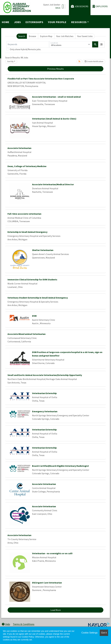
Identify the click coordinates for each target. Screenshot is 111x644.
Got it (104, 633)
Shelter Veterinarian (43, 250)
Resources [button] (79, 22)
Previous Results (55, 69)
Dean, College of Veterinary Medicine (27, 166)
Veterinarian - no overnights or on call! (52, 553)
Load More (56, 610)
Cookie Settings (89, 633)
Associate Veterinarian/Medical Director (53, 184)
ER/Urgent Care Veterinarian (47, 583)
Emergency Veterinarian (45, 411)
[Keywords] (28, 44)
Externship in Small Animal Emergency (27, 232)
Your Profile (57, 22)
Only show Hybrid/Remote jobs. (25, 49)
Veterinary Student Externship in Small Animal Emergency (38, 298)
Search (22, 36)
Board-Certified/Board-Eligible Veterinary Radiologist (60, 466)
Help (6, 624)
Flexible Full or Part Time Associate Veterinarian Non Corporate (41, 79)
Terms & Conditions (24, 624)
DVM (34, 316)
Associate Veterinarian (19, 148)
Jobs (18, 22)
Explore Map (46, 36)
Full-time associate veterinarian (24, 214)
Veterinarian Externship (44, 393)
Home (6, 22)
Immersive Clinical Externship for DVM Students (32, 279)
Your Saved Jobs (85, 36)
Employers (100, 6)
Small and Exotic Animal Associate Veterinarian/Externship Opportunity (45, 375)
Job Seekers (80, 6)
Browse (32, 36)
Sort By (10, 61)
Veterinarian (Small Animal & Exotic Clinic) (54, 119)
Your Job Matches (65, 36)
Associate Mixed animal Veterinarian (27, 334)
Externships (34, 22)
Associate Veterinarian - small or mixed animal (56, 97)
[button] (101, 44)
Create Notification (94, 61)
